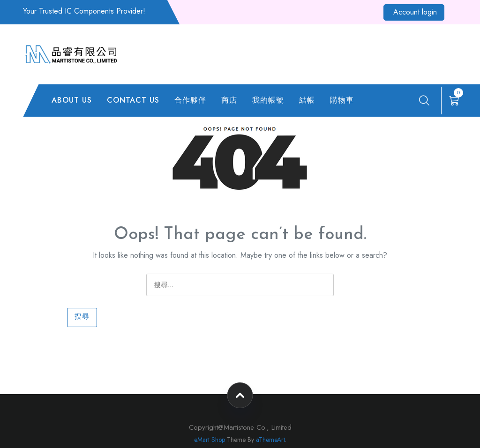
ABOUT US (72, 100)
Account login (415, 12)
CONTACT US (133, 100)
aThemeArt (270, 440)
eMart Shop (210, 440)
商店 (229, 100)
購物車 (342, 100)
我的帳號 (268, 100)
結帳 (307, 100)
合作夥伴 (190, 100)
